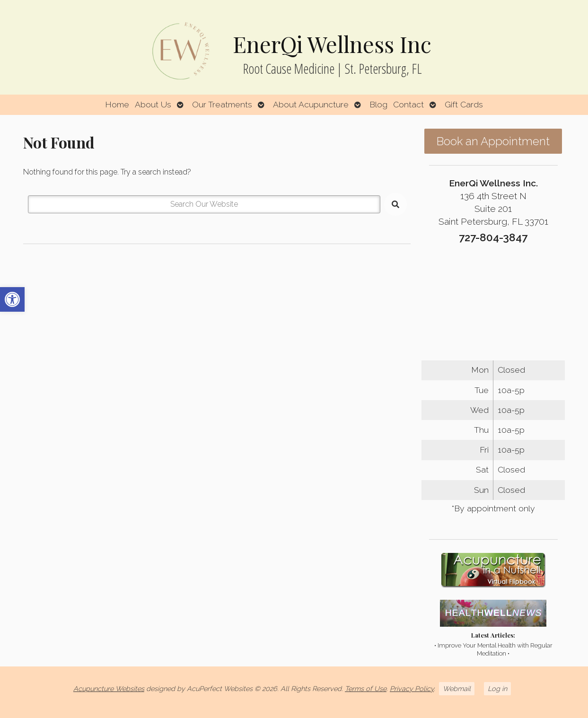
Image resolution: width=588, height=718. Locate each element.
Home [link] (117, 104)
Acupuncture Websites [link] (109, 688)
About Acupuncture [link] (311, 104)
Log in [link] (497, 688)
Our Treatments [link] (222, 104)
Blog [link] (378, 104)
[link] (12, 299)
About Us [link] (153, 104)
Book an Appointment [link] (493, 141)
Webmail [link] (457, 688)
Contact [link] (408, 104)
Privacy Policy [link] (412, 688)
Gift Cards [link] (464, 104)
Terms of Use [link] (366, 688)
